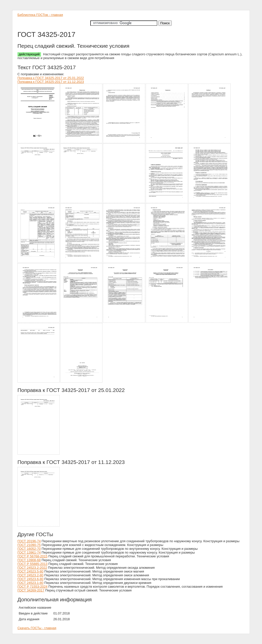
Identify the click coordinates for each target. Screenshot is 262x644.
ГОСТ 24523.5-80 (30, 571)
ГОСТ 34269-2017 (31, 590)
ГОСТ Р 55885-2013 (32, 564)
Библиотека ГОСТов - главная (40, 15)
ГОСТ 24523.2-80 (30, 575)
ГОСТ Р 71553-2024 (32, 587)
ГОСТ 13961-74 (29, 552)
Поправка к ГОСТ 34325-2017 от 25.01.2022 (51, 78)
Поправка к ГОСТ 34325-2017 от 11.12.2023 (51, 82)
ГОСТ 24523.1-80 (30, 583)
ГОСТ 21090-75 (29, 545)
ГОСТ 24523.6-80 (30, 579)
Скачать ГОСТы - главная (37, 628)
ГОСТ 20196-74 (29, 541)
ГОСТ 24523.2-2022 (32, 568)
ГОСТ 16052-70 (29, 549)
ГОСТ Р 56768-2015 (32, 556)
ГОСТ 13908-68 (29, 560)
